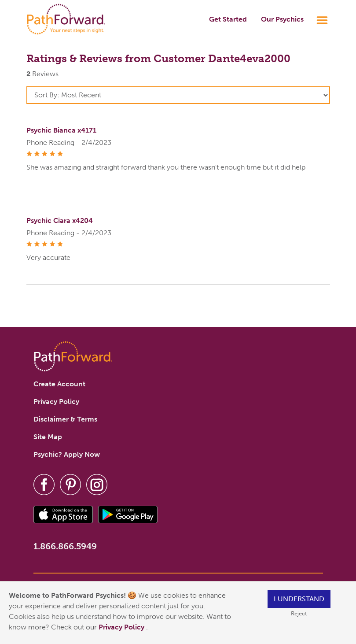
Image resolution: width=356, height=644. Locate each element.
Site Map (48, 437)
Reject (299, 613)
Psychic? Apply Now (67, 454)
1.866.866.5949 (65, 546)
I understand (299, 599)
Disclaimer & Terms (65, 419)
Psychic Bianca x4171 (61, 130)
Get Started (228, 19)
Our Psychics (282, 19)
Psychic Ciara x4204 (60, 220)
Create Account (59, 384)
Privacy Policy (122, 627)
